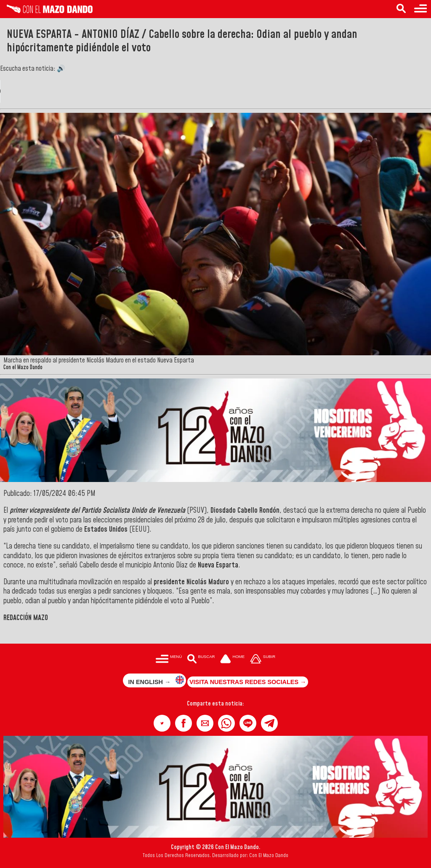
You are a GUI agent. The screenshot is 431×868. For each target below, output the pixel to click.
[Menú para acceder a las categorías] (420, 9)
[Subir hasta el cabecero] (263, 660)
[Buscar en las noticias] (401, 9)
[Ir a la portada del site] (232, 660)
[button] (162, 723)
